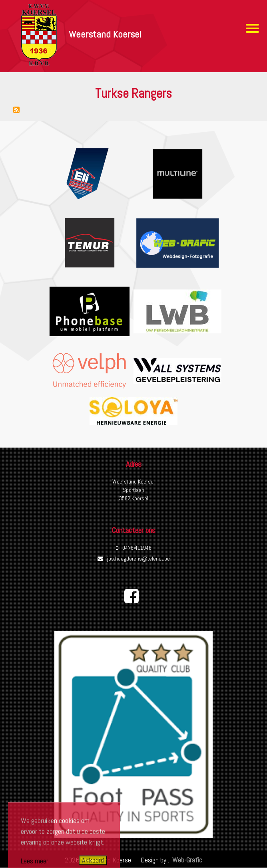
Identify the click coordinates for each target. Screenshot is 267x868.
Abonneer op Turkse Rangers (16, 110)
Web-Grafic (186, 860)
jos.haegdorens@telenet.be (138, 559)
